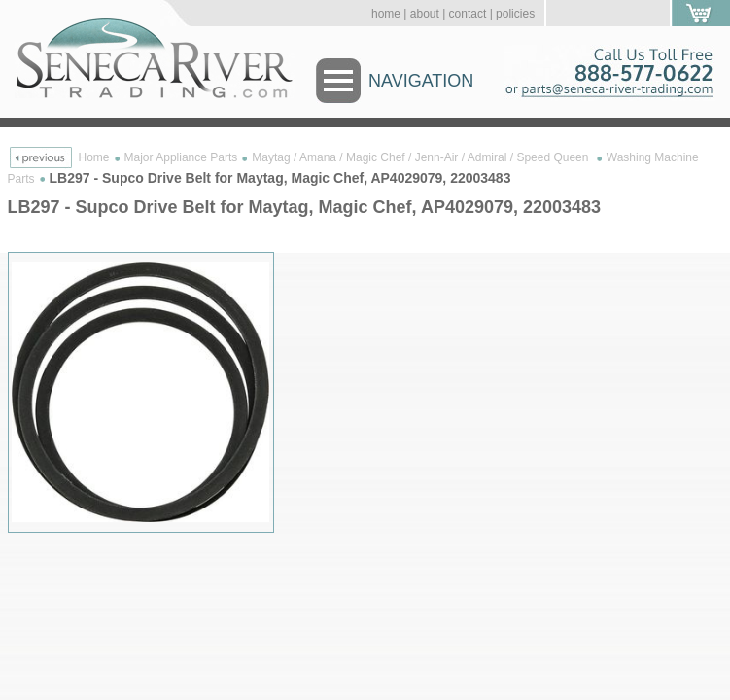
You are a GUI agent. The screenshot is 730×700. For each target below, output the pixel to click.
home (386, 14)
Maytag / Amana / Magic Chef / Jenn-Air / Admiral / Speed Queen (422, 157)
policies (515, 14)
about (425, 14)
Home (94, 157)
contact (468, 14)
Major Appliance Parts (181, 157)
